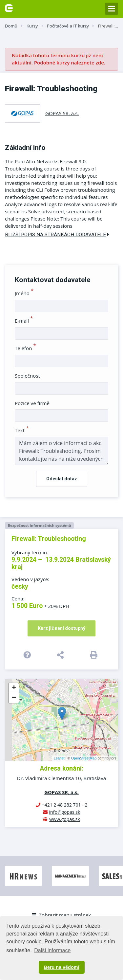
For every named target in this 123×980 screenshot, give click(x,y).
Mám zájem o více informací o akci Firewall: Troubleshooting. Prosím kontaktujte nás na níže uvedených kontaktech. (61, 451)
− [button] (14, 698)
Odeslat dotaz (62, 479)
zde (100, 62)
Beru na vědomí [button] (62, 967)
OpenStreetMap (84, 758)
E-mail (24, 321)
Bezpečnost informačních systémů (39, 525)
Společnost (27, 376)
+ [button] (14, 688)
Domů (11, 26)
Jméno (24, 293)
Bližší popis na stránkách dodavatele (57, 235)
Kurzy (32, 26)
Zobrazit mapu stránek (61, 915)
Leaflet (59, 758)
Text (22, 430)
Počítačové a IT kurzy (68, 26)
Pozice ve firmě (32, 403)
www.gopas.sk (64, 819)
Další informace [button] (52, 950)
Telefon (25, 348)
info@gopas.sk (65, 812)
